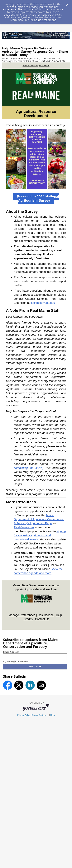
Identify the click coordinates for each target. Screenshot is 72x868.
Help (59, 615)
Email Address (11, 652)
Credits (28, 619)
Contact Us (42, 619)
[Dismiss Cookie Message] (67, 4)
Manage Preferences (22, 615)
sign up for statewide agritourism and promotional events (40, 535)
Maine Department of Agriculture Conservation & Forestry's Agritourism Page (39, 519)
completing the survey (29, 468)
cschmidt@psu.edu (43, 303)
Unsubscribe (46, 615)
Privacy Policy (24, 715)
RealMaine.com (24, 527)
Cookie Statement (44, 20)
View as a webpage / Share (36, 66)
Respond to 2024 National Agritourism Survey (38, 199)
